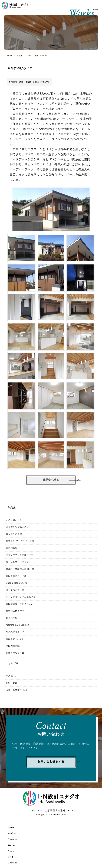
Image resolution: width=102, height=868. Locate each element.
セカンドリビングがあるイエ (21, 597)
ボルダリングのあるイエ (19, 527)
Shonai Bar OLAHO (17, 583)
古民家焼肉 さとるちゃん (20, 604)
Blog (10, 857)
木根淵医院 (12, 548)
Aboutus (13, 839)
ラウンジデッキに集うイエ (20, 555)
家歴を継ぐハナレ (15, 639)
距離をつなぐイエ (15, 653)
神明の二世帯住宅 (15, 611)
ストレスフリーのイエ (17, 562)
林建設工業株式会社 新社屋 (20, 569)
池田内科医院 (13, 646)
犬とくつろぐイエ (15, 590)
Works (12, 845)
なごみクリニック (15, 632)
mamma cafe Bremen (18, 625)
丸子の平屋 (12, 618)
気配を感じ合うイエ (16, 576)
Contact (12, 863)
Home (11, 827)
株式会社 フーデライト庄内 (20, 541)
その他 (9, 676)
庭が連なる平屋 (14, 534)
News (11, 851)
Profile (12, 833)
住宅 (8, 683)
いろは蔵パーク (16, 520)
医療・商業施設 (14, 690)
